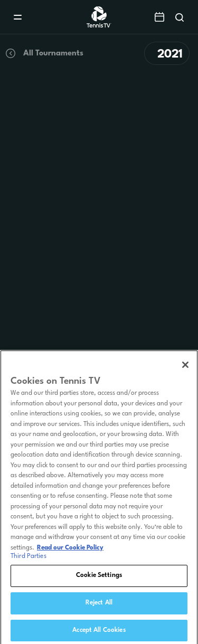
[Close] (185, 368)
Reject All (99, 606)
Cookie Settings (99, 579)
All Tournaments (44, 53)
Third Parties (29, 560)
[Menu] (18, 17)
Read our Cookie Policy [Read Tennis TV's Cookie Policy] (70, 551)
